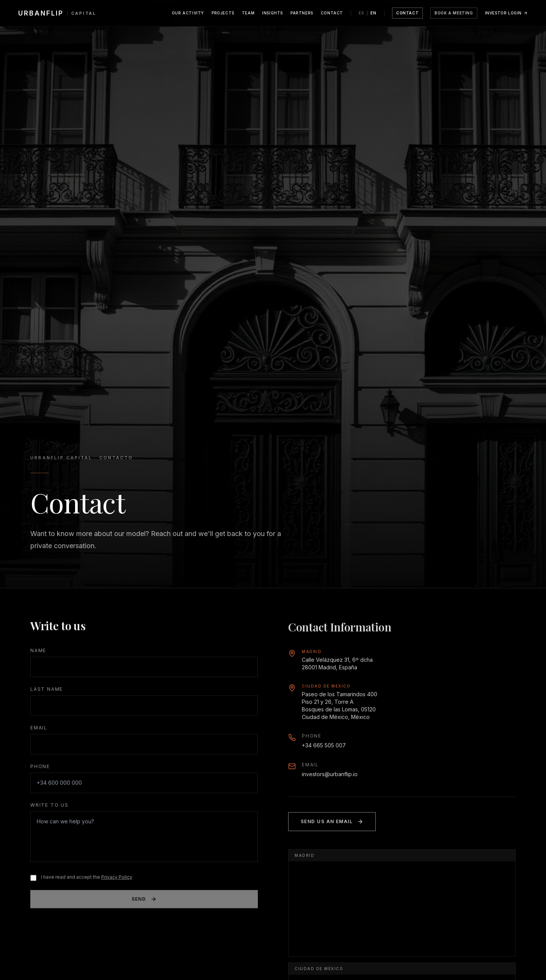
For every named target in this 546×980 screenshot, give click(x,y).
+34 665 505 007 (324, 749)
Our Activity (188, 13)
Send (144, 900)
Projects (223, 13)
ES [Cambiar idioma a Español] (362, 13)
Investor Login (506, 13)
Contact (332, 13)
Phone (40, 768)
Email (39, 729)
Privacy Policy (117, 878)
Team (248, 13)
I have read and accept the (87, 878)
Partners (302, 13)
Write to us (49, 806)
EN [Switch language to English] (373, 13)
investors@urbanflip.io (330, 778)
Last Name (47, 690)
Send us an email (332, 825)
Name (38, 652)
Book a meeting (454, 13)
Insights (272, 13)
